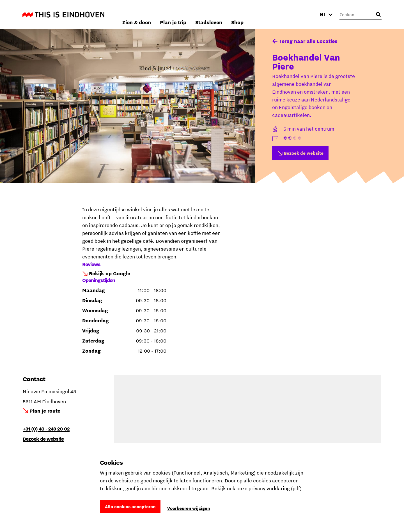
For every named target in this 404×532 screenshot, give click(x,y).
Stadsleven (274, 14)
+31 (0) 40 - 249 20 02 (46, 429)
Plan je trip (238, 14)
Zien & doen (202, 14)
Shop (302, 14)
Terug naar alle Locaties (308, 41)
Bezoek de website (304, 153)
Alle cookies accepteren (130, 506)
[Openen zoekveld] (378, 15)
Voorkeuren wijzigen (189, 508)
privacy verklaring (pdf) (275, 488)
